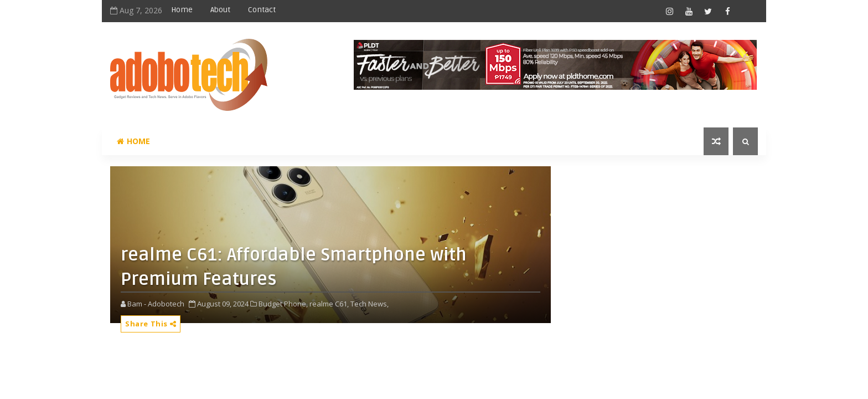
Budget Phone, (283, 304)
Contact (262, 10)
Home (182, 10)
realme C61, (329, 304)
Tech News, (370, 304)
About (220, 10)
